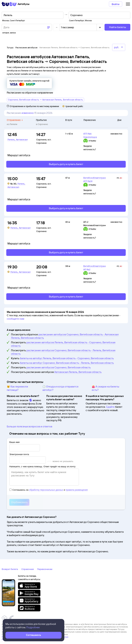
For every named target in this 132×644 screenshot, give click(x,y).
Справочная (28, 569)
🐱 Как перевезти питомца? (17, 388)
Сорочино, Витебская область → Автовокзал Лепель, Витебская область (45, 100)
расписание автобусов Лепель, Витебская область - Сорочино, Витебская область (63, 344)
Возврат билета (10, 569)
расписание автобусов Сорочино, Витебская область (59, 367)
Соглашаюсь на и (49, 490)
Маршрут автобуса (19, 155)
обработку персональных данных (46, 490)
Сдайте (110, 407)
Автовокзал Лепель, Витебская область (78, 372)
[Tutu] (9, 4)
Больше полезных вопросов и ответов (30, 426)
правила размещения (77, 490)
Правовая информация (12, 639)
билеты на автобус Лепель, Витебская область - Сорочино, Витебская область (67, 358)
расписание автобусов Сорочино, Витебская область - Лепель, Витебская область (63, 352)
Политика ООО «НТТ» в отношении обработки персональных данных (35, 637)
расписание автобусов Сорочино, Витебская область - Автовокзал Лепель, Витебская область (65, 336)
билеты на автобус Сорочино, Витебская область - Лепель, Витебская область (67, 363)
